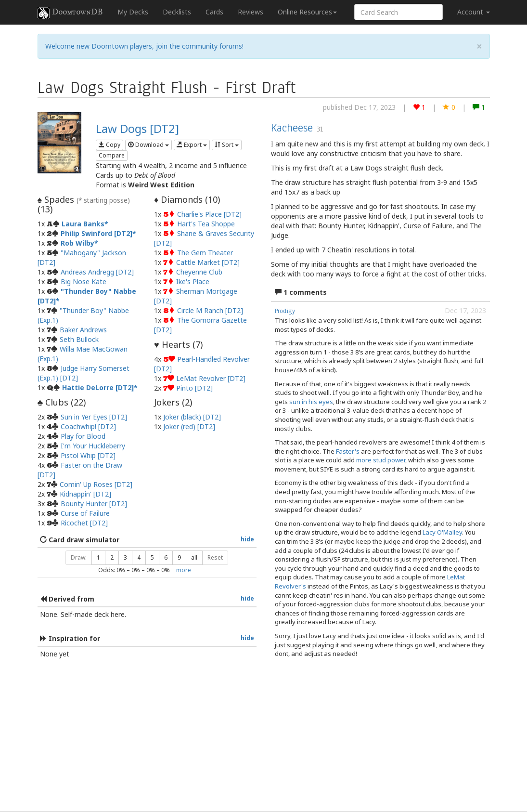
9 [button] (179, 557)
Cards (214, 12)
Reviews (251, 12)
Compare (112, 155)
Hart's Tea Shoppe (206, 224)
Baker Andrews (83, 330)
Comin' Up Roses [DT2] (96, 484)
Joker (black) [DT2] (192, 417)
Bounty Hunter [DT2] (94, 504)
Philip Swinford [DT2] (96, 233)
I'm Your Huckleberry (93, 446)
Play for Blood (83, 436)
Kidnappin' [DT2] (85, 494)
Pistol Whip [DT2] (88, 455)
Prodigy (285, 311)
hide (247, 539)
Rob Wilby (77, 243)
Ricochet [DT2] (84, 523)
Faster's (348, 451)
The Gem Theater (205, 253)
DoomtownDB (70, 13)
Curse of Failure (85, 513)
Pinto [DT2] (194, 388)
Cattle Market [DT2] (208, 262)
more (184, 570)
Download (148, 145)
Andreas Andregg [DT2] (97, 272)
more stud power (381, 460)
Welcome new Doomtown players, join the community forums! (144, 46)
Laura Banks (83, 224)
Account (474, 12)
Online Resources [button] (307, 12)
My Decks (133, 12)
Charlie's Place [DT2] (209, 214)
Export (192, 145)
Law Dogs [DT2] (137, 128)
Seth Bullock (79, 339)
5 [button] (152, 557)
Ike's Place (193, 282)
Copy (109, 145)
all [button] (194, 557)
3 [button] (125, 557)
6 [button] (166, 557)
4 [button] (139, 557)
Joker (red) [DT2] (189, 426)
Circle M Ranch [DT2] (210, 310)
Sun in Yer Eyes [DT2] (94, 417)
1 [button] (98, 557)
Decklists (177, 12)
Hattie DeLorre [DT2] (98, 387)
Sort (227, 145)
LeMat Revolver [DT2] (211, 378)
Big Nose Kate (84, 282)
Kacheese (292, 128)
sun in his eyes (311, 402)
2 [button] (112, 557)
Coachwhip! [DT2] (88, 426)
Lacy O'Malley (442, 532)
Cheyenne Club (199, 272)
